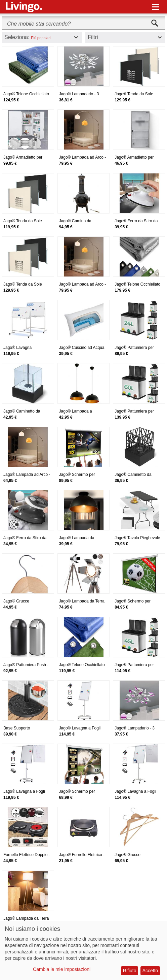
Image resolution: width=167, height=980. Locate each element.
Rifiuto (130, 971)
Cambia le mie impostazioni (62, 969)
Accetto (150, 971)
